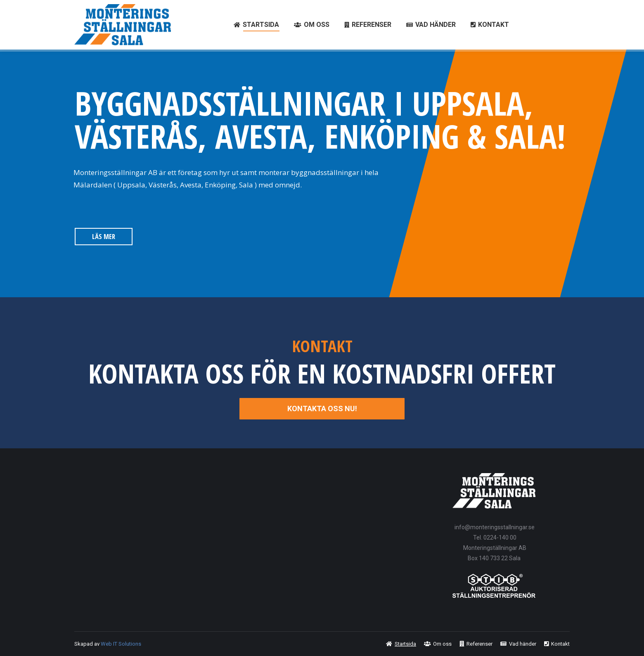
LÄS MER (104, 237)
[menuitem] (256, 25)
